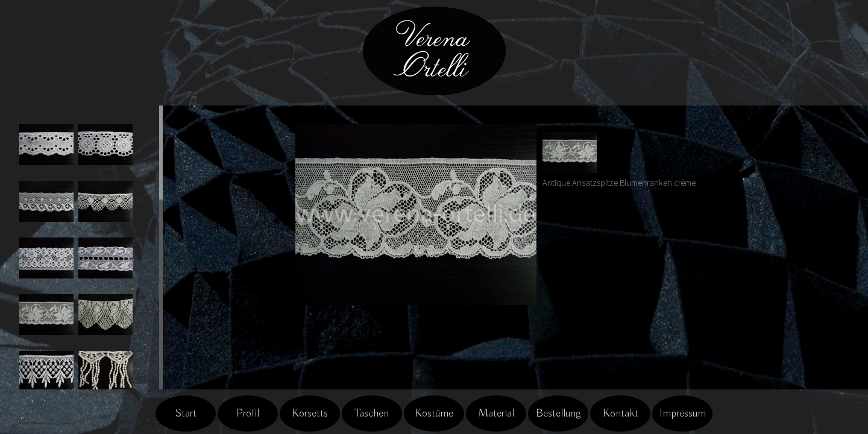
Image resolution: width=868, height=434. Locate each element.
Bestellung (558, 414)
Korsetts (310, 414)
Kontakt (621, 414)
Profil (248, 414)
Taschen (372, 414)
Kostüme (434, 414)
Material (496, 414)
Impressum (683, 414)
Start (186, 414)
